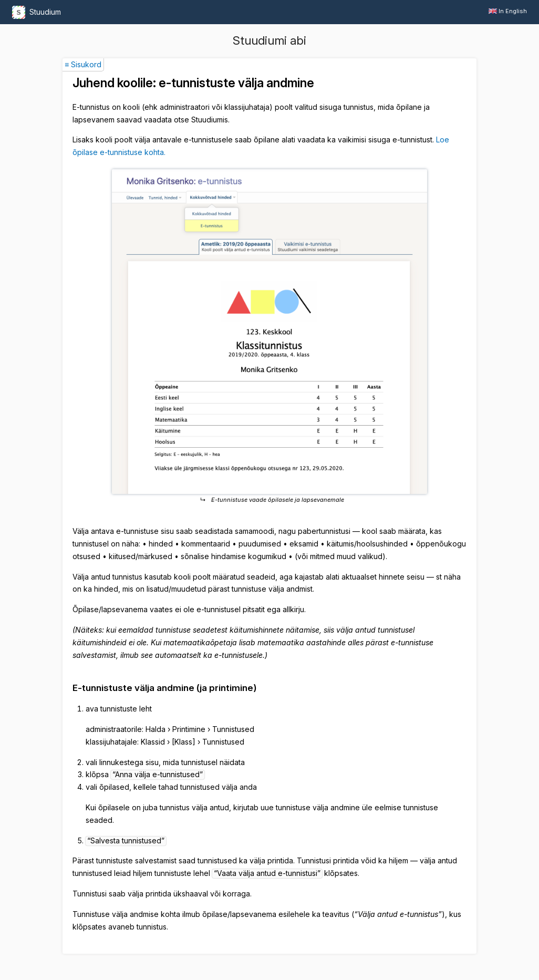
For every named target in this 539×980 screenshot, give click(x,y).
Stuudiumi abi (269, 40)
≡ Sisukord (83, 64)
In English (508, 11)
